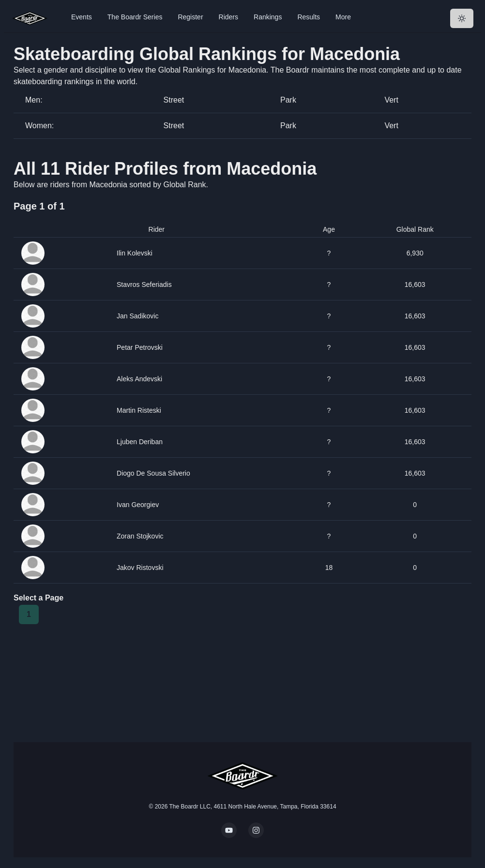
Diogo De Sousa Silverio (153, 473)
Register (190, 17)
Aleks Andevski (139, 379)
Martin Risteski (139, 410)
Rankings (268, 17)
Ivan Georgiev (138, 505)
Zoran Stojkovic (140, 536)
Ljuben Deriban (140, 442)
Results (309, 17)
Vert (391, 100)
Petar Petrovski (140, 347)
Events (82, 17)
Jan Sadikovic (137, 316)
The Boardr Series (135, 17)
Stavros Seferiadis (144, 284)
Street (174, 100)
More (343, 17)
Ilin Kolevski (135, 253)
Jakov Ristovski (140, 568)
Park (288, 100)
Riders (228, 17)
